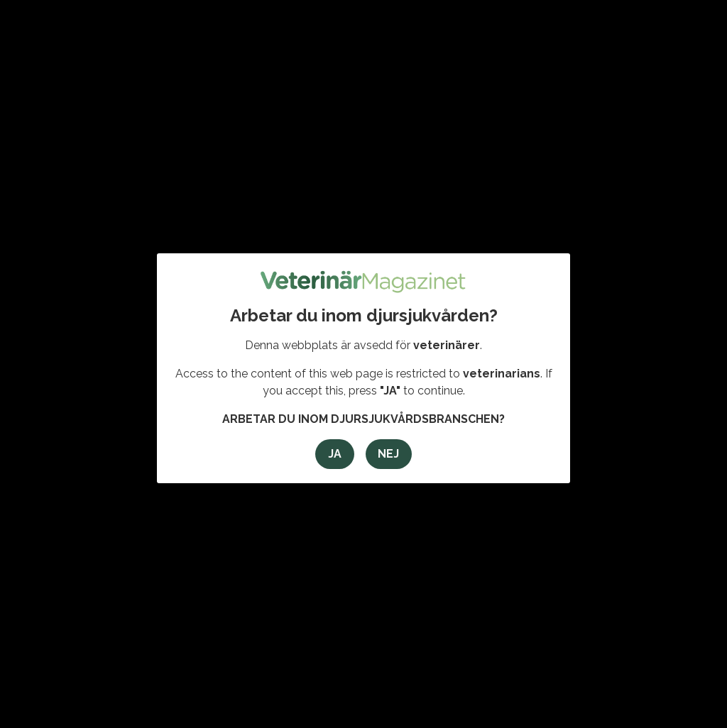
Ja (335, 454)
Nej (388, 454)
